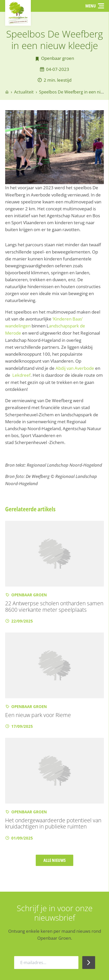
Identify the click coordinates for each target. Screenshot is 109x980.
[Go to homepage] (7, 92)
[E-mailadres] (46, 962)
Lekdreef (21, 375)
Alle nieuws (55, 860)
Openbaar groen (58, 58)
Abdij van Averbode (75, 368)
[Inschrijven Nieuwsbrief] (89, 962)
